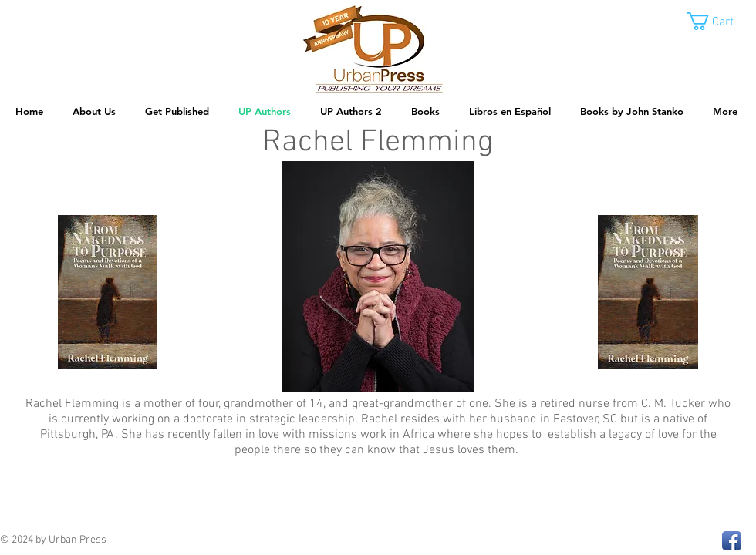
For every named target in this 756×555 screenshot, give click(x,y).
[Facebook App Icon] (732, 541)
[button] (721, 21)
